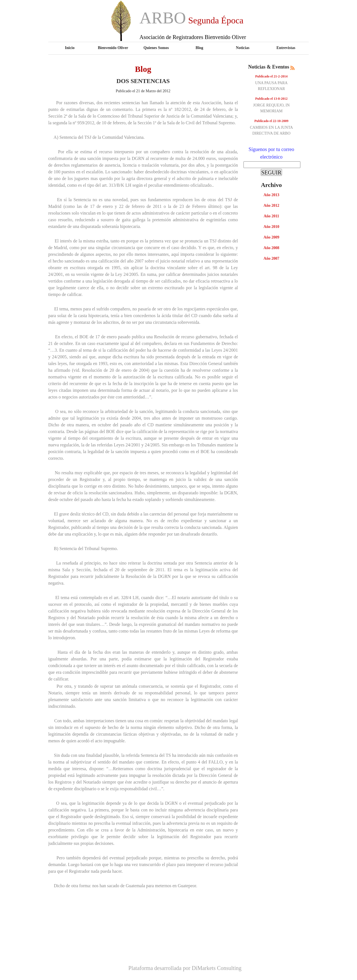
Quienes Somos (156, 48)
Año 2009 (271, 237)
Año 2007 (271, 258)
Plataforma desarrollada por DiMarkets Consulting (185, 968)
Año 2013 (271, 195)
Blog (199, 48)
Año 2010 (271, 227)
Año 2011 (271, 216)
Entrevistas (286, 48)
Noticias (243, 48)
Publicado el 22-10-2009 (271, 121)
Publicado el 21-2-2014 (271, 76)
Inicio (70, 48)
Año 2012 (271, 206)
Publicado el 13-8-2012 (271, 99)
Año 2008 (271, 248)
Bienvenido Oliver (113, 48)
